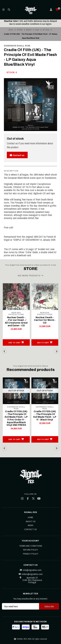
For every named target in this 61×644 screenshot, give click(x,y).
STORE (20, 30)
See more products (31, 276)
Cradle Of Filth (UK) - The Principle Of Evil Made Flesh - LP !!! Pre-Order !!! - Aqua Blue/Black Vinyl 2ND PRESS (16, 418)
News (31, 525)
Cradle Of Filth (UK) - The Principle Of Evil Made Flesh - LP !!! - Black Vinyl (45, 416)
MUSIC (29, 30)
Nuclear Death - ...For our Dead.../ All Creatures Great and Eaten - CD (16, 322)
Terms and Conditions (31, 546)
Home (11, 30)
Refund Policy (30, 550)
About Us (31, 522)
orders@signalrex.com (30, 574)
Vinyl (37, 30)
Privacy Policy (31, 554)
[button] (16, 342)
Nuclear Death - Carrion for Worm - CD (45, 320)
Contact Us (30, 529)
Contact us (17, 155)
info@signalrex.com (31, 570)
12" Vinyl (46, 30)
